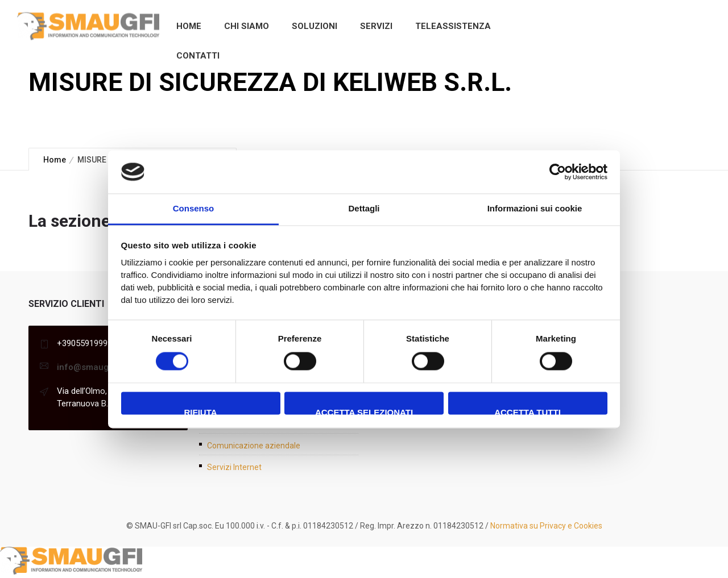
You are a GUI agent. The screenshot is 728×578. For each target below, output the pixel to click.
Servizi (376, 26)
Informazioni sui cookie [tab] (535, 209)
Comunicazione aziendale (254, 446)
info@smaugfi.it (89, 367)
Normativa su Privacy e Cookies (546, 526)
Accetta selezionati (364, 411)
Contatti (198, 56)
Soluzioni (315, 26)
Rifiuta (200, 411)
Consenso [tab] (194, 209)
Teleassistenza (453, 26)
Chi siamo (247, 26)
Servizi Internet (234, 467)
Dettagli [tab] (364, 209)
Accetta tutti (528, 411)
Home (189, 26)
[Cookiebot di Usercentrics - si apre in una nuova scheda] (558, 172)
